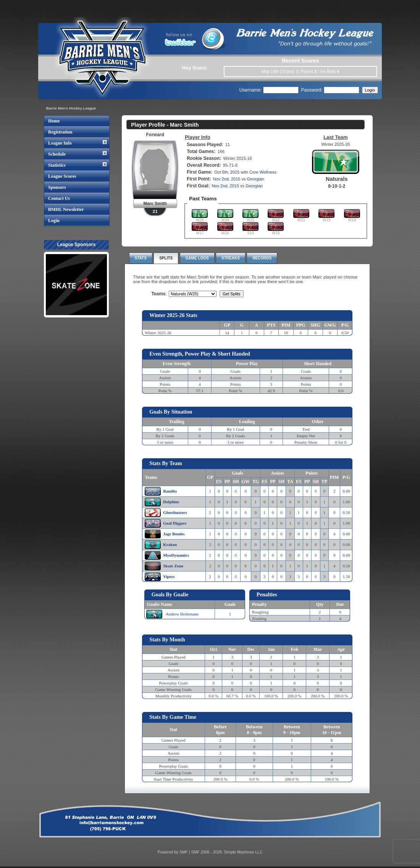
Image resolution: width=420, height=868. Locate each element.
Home (54, 121)
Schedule (57, 154)
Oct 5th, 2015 (227, 172)
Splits (166, 258)
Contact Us (59, 198)
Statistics (57, 165)
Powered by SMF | (174, 852)
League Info (60, 143)
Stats (141, 258)
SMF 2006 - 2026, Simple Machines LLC (227, 852)
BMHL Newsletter (66, 209)
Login (54, 221)
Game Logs (197, 258)
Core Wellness (263, 172)
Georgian (256, 179)
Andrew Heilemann (182, 614)
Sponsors (57, 187)
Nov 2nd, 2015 (227, 179)
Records (262, 258)
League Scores (62, 176)
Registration (60, 132)
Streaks (231, 258)
